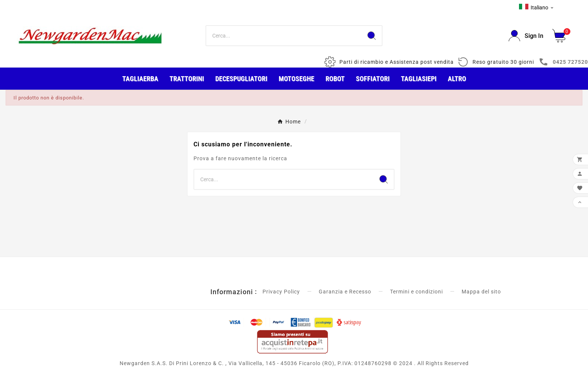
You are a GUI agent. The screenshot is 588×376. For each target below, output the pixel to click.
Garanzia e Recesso (345, 292)
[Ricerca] (284, 36)
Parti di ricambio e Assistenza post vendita (397, 62)
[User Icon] (526, 36)
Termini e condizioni (416, 292)
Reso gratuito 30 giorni (503, 62)
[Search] (372, 36)
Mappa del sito (481, 292)
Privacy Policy (281, 292)
